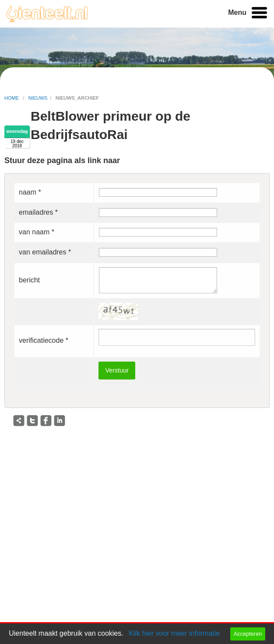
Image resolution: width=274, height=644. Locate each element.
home (12, 98)
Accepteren (248, 634)
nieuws (38, 98)
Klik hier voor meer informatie (174, 633)
